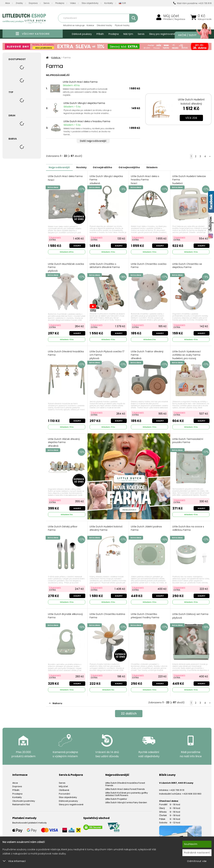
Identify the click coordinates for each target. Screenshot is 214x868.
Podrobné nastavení (197, 853)
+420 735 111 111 (177, 786)
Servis (46, 3)
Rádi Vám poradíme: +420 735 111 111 (192, 3)
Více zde (191, 118)
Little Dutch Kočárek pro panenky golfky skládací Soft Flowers (127, 790)
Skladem (166, 167)
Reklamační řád (21, 800)
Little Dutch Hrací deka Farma (80, 82)
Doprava (33, 3)
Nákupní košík (205, 19)
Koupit (77, 245)
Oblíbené (64, 786)
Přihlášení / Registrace (174, 19)
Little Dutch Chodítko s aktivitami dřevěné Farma (105, 265)
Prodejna (60, 3)
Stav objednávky (90, 3)
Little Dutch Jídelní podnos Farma (147, 525)
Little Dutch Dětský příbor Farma (63, 525)
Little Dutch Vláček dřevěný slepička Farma (64, 440)
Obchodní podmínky (24, 797)
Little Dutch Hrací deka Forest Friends (125, 785)
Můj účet (171, 16)
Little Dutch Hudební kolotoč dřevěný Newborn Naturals (191, 104)
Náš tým (128, 34)
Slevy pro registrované (162, 34)
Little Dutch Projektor (116, 795)
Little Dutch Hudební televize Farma (189, 180)
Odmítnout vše (197, 861)
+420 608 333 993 (192, 790)
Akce (8, 3)
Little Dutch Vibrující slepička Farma (84, 103)
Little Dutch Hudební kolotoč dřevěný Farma (106, 525)
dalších (129, 710)
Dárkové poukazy (82, 34)
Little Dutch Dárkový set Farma (191, 613)
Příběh (100, 34)
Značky (19, 3)
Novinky (86, 167)
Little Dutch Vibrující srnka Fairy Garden (126, 798)
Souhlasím (191, 844)
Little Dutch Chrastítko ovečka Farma (149, 265)
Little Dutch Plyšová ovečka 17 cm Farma (107, 353)
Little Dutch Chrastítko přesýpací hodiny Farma (145, 613)
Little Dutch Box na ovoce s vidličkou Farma (189, 525)
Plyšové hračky (122, 25)
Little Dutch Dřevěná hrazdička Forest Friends (125, 780)
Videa (73, 3)
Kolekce (90, 25)
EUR (122, 3)
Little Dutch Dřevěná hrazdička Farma (66, 352)
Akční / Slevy (191, 35)
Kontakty (109, 3)
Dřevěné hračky (104, 25)
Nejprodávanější (61, 167)
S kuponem (55, 237)
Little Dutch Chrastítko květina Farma (108, 613)
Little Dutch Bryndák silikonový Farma (66, 613)
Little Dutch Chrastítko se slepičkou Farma (188, 265)
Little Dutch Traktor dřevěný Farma (148, 353)
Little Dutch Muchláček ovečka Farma (66, 267)
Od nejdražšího (111, 167)
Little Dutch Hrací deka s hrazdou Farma (87, 121)
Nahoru (56, 699)
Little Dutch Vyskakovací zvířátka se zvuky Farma (187, 353)
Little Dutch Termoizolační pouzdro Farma (188, 439)
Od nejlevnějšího (141, 167)
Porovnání (64, 790)
